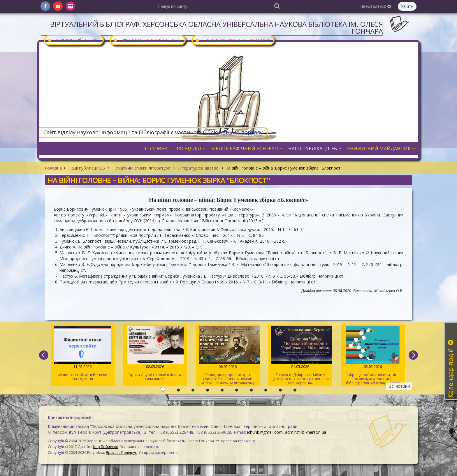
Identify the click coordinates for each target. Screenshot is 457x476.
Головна (53, 168)
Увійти (407, 6)
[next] (413, 355)
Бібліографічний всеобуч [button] (247, 149)
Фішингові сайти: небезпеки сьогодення (83, 354)
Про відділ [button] (189, 149)
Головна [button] (156, 149)
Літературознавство (198, 168)
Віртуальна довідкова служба (147, 40)
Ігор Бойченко (106, 447)
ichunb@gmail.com (265, 432)
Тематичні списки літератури (142, 168)
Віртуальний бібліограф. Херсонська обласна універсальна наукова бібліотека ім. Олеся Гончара (217, 28)
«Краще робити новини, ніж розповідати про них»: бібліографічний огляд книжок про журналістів (373, 356)
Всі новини (399, 386)
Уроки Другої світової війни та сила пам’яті (155, 354)
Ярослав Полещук (121, 453)
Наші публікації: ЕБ (87, 168)
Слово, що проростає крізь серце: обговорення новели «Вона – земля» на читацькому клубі (228, 356)
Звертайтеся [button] (376, 6)
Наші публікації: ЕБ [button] (315, 149)
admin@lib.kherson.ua (306, 432)
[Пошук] (277, 6)
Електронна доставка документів (232, 40)
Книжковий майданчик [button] (381, 149)
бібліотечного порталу (233, 132)
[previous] (44, 355)
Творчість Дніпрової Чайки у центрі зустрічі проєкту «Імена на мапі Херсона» (300, 356)
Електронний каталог (73, 40)
